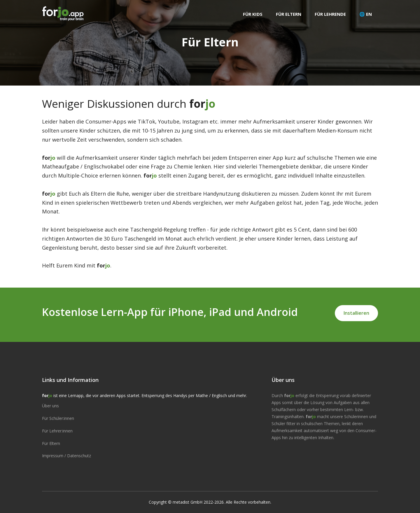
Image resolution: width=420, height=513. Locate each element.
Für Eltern (289, 14)
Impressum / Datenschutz (66, 456)
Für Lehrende (330, 14)
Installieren (356, 313)
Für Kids (253, 14)
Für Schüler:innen (58, 418)
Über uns (50, 406)
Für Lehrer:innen (57, 431)
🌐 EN (366, 14)
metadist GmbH (188, 502)
